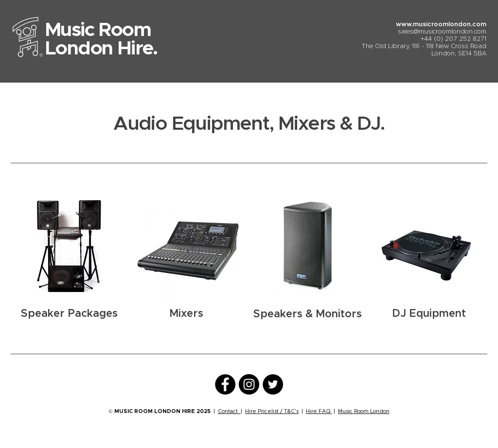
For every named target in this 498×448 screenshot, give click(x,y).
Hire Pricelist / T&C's (272, 411)
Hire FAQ (319, 411)
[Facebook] (225, 384)
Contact (229, 411)
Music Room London (364, 411)
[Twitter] (273, 384)
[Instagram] (249, 384)
